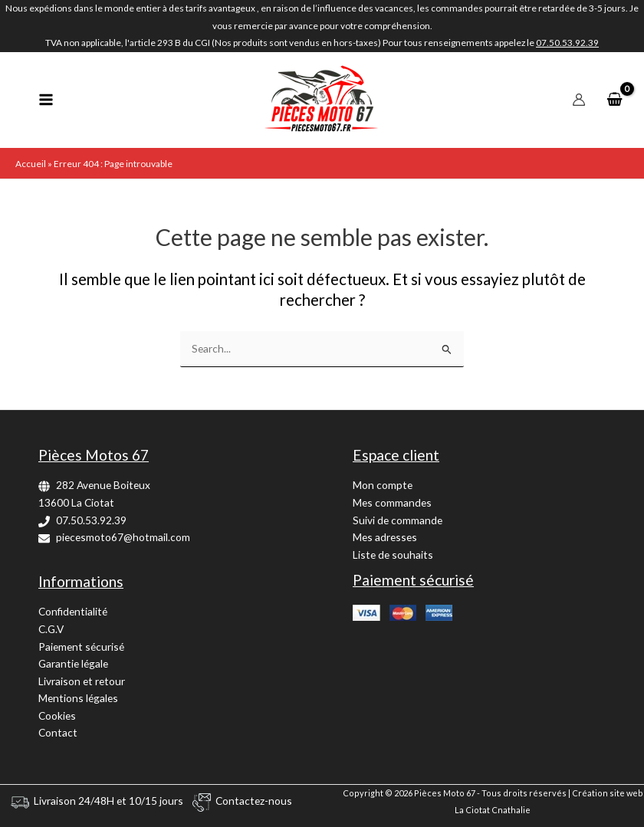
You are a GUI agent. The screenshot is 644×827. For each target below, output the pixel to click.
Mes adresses (385, 537)
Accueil (31, 164)
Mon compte (383, 485)
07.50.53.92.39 (91, 520)
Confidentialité (73, 611)
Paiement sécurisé (81, 647)
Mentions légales (78, 698)
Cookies (57, 715)
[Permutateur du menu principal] (46, 100)
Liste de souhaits (393, 555)
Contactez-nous (254, 801)
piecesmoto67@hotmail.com (123, 537)
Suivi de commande (398, 520)
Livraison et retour (82, 681)
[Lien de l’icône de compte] (579, 100)
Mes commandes (392, 502)
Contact (58, 732)
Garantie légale (73, 663)
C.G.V (51, 629)
